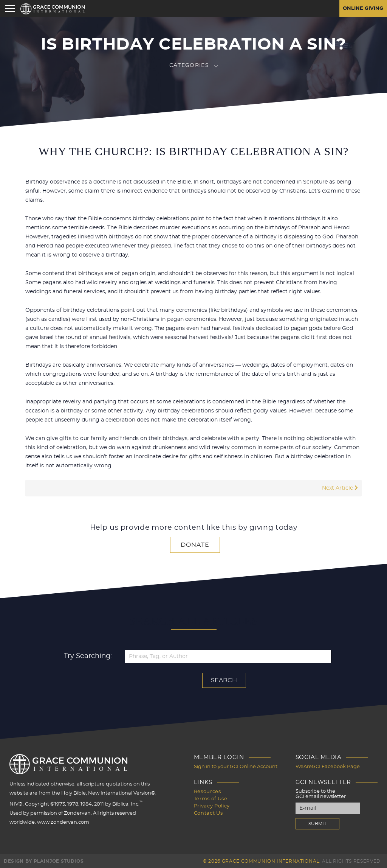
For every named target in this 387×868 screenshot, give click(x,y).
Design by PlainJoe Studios (44, 860)
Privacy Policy (212, 804)
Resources (207, 791)
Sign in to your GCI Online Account (236, 766)
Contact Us (208, 811)
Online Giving (362, 9)
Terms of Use (211, 797)
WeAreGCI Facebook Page (328, 766)
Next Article (340, 488)
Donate (195, 545)
